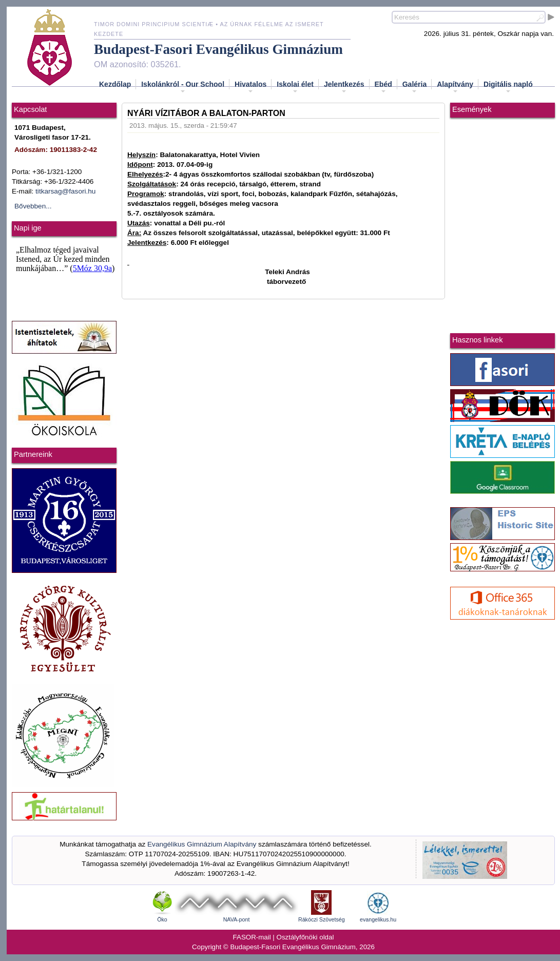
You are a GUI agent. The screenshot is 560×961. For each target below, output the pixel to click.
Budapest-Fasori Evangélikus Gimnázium (218, 49)
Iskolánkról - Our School (183, 87)
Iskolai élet (295, 87)
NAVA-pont (237, 919)
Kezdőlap (115, 84)
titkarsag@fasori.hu (65, 191)
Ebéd (383, 87)
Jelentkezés (344, 87)
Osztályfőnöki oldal (305, 937)
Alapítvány (455, 87)
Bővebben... (33, 206)
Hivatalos (250, 87)
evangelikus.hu (378, 919)
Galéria (414, 87)
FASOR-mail (252, 937)
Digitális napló (508, 87)
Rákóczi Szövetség (322, 919)
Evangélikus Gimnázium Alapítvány (202, 844)
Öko (162, 919)
